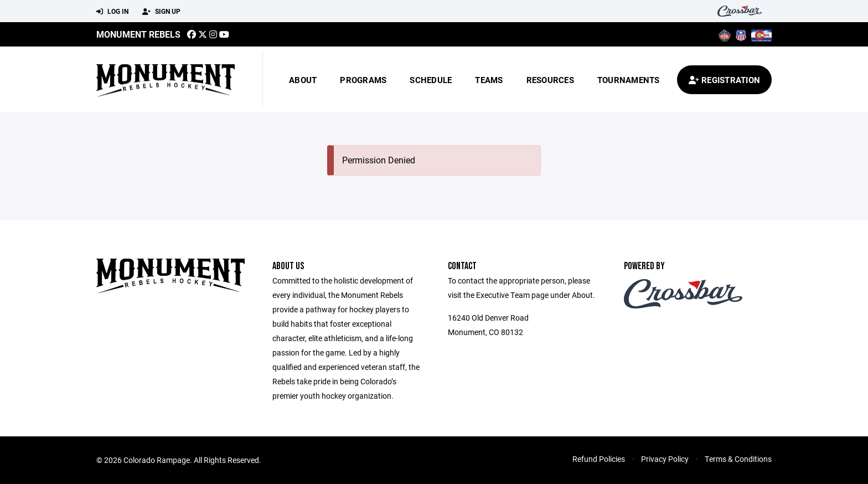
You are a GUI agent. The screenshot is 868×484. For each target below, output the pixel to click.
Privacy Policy (665, 459)
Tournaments (629, 80)
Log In (112, 12)
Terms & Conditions (738, 459)
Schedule (431, 80)
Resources (550, 80)
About (303, 80)
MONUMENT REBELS (138, 34)
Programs (363, 80)
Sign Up (161, 12)
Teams (489, 80)
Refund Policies (599, 459)
